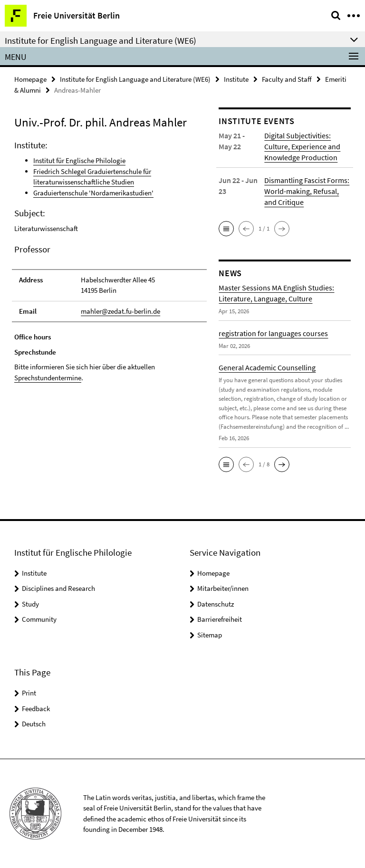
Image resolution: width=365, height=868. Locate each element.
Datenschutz (216, 604)
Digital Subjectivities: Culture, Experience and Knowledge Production (302, 146)
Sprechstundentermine (48, 378)
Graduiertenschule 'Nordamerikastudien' (93, 193)
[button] (226, 229)
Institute (236, 79)
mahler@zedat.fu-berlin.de (120, 311)
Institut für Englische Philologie (79, 160)
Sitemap (210, 635)
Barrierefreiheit (220, 619)
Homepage (30, 79)
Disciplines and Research (58, 588)
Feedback (36, 709)
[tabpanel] (109, 291)
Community (39, 619)
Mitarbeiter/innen (223, 588)
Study (30, 604)
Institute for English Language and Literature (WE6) (135, 79)
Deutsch (34, 724)
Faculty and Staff (287, 79)
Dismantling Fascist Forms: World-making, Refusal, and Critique (307, 191)
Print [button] (29, 693)
